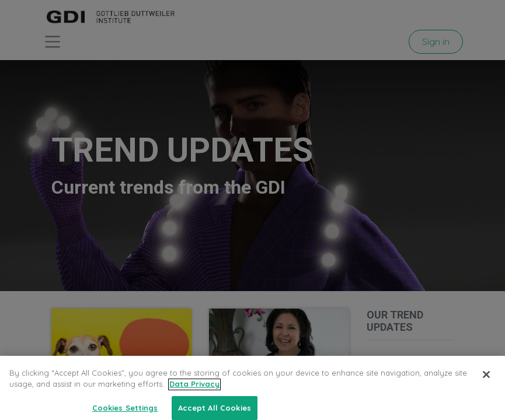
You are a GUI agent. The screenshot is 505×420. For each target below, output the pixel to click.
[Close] (486, 387)
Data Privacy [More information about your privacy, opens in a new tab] (194, 397)
